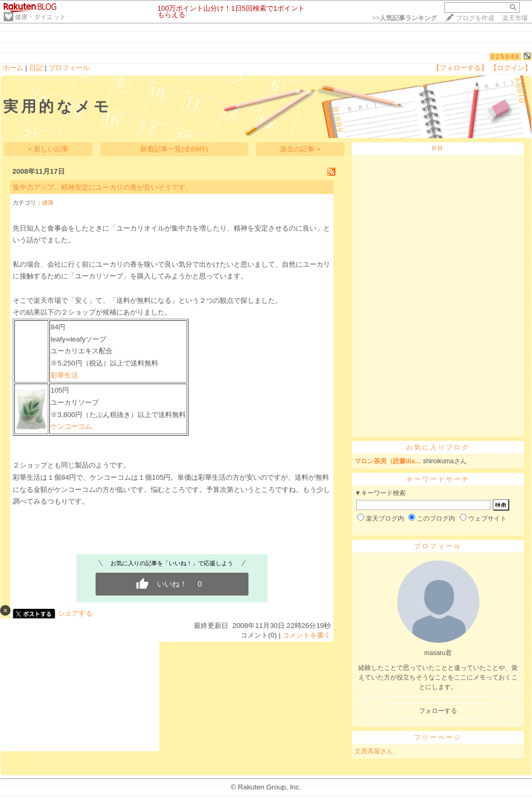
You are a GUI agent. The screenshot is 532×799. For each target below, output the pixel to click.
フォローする (438, 711)
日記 (36, 68)
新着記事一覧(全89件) (174, 149)
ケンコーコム (71, 426)
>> (405, 18)
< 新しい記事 (49, 149)
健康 (48, 202)
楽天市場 (515, 18)
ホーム (13, 68)
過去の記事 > (300, 149)
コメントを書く (307, 635)
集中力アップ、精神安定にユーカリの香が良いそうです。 (102, 187)
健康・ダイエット (40, 17)
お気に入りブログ (438, 447)
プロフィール (69, 68)
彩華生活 (64, 375)
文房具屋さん (374, 751)
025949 (505, 57)
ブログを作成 (475, 18)
